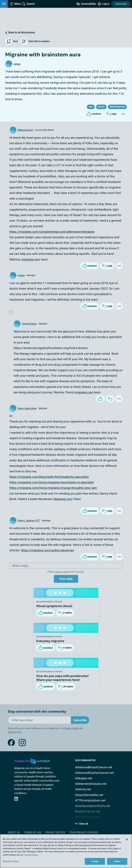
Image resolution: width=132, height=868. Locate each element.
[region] (66, 851)
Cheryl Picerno (29, 324)
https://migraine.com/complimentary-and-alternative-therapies (52, 232)
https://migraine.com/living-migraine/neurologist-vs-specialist (52, 482)
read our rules (62, 572)
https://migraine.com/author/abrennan (47, 550)
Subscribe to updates (35, 41)
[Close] (127, 839)
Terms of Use (14, 732)
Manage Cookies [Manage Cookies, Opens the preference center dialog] (11, 861)
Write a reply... (21, 566)
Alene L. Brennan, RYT (29, 521)
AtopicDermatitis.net (89, 795)
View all (82, 824)
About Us (14, 832)
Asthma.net (83, 789)
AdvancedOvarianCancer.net (94, 773)
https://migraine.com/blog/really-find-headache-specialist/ (49, 477)
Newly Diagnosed (117, 107)
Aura (91, 107)
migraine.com (31, 259)
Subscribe (121, 4)
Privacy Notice (72, 728)
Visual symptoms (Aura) (54, 606)
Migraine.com (63, 499)
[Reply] (111, 114)
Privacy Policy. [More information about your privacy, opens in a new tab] (31, 855)
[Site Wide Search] (28, 4)
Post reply (66, 579)
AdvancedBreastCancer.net (94, 767)
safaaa (17, 64)
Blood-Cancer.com (88, 817)
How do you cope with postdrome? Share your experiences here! (63, 678)
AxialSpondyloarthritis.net (93, 806)
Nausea (101, 107)
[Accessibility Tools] (86, 4)
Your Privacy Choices (84, 832)
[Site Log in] (104, 4)
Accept (95, 861)
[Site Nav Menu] (16, 4)
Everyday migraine (50, 641)
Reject (117, 861)
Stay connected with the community (37, 712)
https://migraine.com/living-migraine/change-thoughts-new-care (53, 488)
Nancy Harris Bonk (27, 408)
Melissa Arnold (25, 130)
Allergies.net (84, 778)
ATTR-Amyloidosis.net (90, 800)
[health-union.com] (32, 761)
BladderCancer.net (88, 811)
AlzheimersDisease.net (91, 784)
